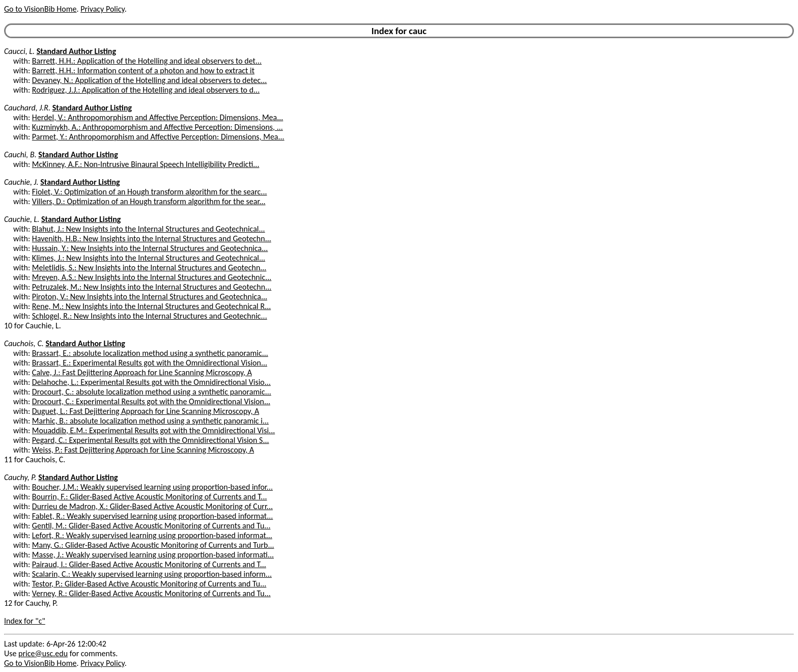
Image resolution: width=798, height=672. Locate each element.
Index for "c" (25, 621)
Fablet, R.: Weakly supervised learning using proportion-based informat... (152, 516)
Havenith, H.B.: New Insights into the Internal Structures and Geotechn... (152, 239)
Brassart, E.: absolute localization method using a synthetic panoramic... (150, 353)
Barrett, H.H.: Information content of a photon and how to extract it (143, 71)
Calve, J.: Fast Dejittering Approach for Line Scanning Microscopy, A (142, 372)
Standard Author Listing (76, 51)
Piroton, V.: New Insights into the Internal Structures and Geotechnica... (150, 297)
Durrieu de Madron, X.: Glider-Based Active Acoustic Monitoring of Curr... (152, 506)
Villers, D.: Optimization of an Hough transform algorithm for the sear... (149, 201)
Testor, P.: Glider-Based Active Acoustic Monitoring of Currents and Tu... (149, 584)
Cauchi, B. (20, 155)
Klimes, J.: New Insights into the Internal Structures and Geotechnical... (149, 258)
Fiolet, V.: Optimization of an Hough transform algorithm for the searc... (150, 192)
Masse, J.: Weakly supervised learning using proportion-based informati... (153, 555)
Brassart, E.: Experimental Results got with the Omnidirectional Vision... (150, 363)
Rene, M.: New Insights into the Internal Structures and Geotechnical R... (151, 306)
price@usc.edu (43, 653)
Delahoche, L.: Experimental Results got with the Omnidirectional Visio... (151, 382)
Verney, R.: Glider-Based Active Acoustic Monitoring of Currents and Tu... (151, 593)
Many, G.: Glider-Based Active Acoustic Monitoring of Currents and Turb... (153, 545)
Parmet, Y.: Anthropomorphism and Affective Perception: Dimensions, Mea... (158, 137)
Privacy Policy (102, 9)
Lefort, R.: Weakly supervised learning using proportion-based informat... (152, 535)
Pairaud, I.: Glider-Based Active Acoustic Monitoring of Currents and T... (149, 564)
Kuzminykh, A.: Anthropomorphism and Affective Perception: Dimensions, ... (158, 127)
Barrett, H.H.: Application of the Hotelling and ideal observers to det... (147, 61)
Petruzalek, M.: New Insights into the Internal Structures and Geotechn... (152, 287)
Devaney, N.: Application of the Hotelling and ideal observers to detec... (150, 80)
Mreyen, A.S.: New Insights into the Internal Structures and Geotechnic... (152, 277)
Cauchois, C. (24, 343)
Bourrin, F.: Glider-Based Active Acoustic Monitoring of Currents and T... (150, 497)
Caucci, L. (19, 51)
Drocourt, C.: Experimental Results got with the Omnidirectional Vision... (151, 401)
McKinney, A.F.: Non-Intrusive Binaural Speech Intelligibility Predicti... (146, 164)
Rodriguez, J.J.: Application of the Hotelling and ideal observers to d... (146, 90)
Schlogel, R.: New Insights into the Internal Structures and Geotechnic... (150, 316)
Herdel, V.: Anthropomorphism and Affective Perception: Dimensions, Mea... (158, 117)
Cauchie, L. (22, 219)
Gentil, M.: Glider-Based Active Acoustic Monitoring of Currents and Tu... (151, 526)
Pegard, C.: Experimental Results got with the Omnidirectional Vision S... (151, 440)
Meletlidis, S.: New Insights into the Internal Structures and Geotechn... (149, 268)
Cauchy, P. (20, 477)
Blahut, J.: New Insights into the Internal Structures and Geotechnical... (149, 229)
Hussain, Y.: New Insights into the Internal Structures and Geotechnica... (150, 248)
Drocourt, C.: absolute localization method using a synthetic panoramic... (152, 392)
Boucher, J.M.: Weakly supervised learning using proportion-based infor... (152, 487)
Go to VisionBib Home (40, 9)
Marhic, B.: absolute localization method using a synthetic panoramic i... (150, 421)
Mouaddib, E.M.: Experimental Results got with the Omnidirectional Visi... (153, 430)
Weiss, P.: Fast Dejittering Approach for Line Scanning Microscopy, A (143, 450)
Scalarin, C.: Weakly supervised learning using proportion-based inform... (152, 574)
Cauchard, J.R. (27, 108)
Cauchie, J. (21, 182)
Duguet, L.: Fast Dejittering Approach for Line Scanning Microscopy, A (146, 411)
